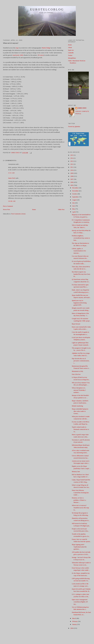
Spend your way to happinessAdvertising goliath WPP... (79, 303)
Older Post (61, 209)
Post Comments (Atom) (18, 214)
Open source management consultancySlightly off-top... (80, 602)
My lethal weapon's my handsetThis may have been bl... (81, 274)
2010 (72, 170)
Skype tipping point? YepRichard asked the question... (79, 547)
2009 (72, 173)
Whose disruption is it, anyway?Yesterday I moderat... (79, 390)
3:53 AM (11, 173)
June (74, 206)
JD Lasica (41, 55)
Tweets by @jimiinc (74, 126)
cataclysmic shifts (18, 55)
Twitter (70, 55)
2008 (72, 176)
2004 (72, 628)
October (75, 194)
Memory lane (76, 471)
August (75, 200)
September (76, 197)
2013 (72, 161)
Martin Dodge (46, 48)
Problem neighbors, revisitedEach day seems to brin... (81, 238)
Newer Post (6, 209)
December (76, 188)
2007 (72, 179)
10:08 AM (12, 201)
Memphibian (72, 58)
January (75, 624)
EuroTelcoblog (47, 9)
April (74, 212)
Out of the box (76, 374)
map (17, 48)
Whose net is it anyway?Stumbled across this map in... (80, 508)
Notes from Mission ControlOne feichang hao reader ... (80, 493)
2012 (72, 164)
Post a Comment (8, 206)
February (75, 621)
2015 (72, 155)
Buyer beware (76, 324)
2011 (72, 167)
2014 (72, 158)
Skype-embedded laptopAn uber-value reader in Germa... (80, 411)
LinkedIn (71, 53)
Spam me (71, 50)
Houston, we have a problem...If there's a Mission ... (79, 500)
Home (34, 209)
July (74, 203)
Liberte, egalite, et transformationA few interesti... (79, 251)
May (74, 209)
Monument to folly (78, 371)
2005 (72, 185)
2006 (72, 182)
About (70, 47)
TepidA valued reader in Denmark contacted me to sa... (80, 429)
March (74, 618)
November (76, 191)
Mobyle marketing (77, 406)
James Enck (12, 178)
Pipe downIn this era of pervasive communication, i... (81, 361)
